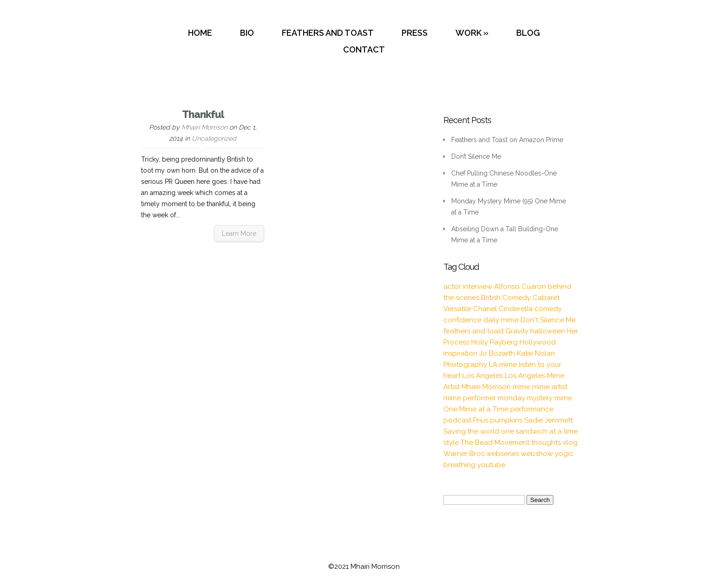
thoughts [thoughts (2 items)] (546, 443)
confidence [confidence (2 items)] (462, 320)
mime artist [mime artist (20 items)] (550, 387)
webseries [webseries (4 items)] (503, 454)
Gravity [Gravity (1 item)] (517, 331)
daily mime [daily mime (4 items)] (501, 320)
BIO (247, 33)
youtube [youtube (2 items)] (491, 465)
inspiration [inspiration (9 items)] (460, 353)
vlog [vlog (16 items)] (570, 443)
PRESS (415, 33)
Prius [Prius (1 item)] (481, 420)
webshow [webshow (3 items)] (537, 454)
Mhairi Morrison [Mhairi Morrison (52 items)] (486, 387)
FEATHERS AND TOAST (328, 33)
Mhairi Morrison (205, 127)
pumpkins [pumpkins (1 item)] (506, 420)
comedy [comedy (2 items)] (548, 309)
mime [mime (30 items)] (521, 387)
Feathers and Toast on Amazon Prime (507, 140)
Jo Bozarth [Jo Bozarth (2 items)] (497, 353)
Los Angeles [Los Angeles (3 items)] (483, 376)
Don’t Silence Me (476, 156)
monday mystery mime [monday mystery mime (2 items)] (535, 398)
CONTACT (364, 49)
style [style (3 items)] (451, 443)
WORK (468, 33)
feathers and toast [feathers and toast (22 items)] (474, 331)
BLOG (528, 33)
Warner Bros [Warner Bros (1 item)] (464, 454)
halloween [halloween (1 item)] (548, 331)
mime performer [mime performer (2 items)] (470, 398)
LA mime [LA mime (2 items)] (503, 365)
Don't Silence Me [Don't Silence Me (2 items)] (548, 320)
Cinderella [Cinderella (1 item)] (516, 309)
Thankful (203, 114)
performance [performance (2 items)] (532, 409)
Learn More (239, 234)
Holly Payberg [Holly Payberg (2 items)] (494, 342)
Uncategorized (214, 138)
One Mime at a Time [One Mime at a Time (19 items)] (476, 409)
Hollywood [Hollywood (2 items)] (538, 342)
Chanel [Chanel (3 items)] (485, 309)
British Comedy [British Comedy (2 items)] (506, 298)
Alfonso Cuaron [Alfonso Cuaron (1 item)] (520, 286)
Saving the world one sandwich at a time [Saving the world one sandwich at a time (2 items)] (510, 431)
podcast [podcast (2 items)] (457, 420)
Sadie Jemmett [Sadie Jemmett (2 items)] (549, 420)
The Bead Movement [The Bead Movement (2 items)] (495, 443)
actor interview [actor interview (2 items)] (468, 286)
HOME (200, 33)
